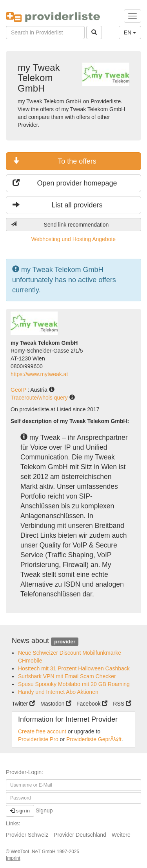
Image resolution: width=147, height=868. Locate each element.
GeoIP (19, 390)
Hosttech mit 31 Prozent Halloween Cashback (74, 668)
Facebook (92, 704)
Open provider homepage (65, 183)
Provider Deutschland (80, 835)
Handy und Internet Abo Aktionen (58, 692)
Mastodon (56, 704)
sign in (20, 811)
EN (130, 32)
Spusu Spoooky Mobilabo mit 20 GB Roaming (74, 684)
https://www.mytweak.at (39, 374)
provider (65, 641)
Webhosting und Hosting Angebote (73, 239)
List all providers (58, 205)
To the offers (54, 161)
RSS (122, 704)
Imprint (13, 858)
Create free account (42, 731)
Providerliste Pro (38, 739)
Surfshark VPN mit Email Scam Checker (67, 676)
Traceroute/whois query (40, 398)
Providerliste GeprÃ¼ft (94, 739)
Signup (44, 810)
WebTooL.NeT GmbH (34, 852)
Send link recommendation (60, 224)
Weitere (121, 835)
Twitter (23, 704)
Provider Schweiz (27, 835)
